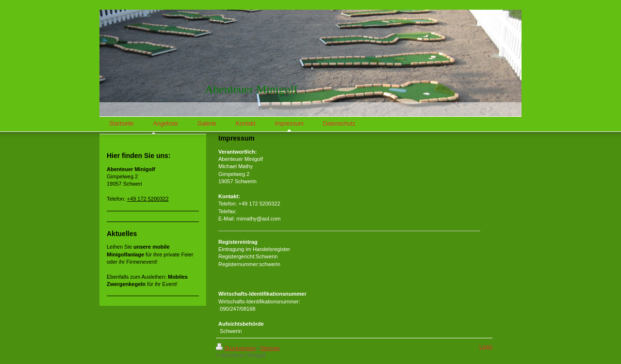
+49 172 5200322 (148, 199)
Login (486, 347)
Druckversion (236, 348)
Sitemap (270, 348)
